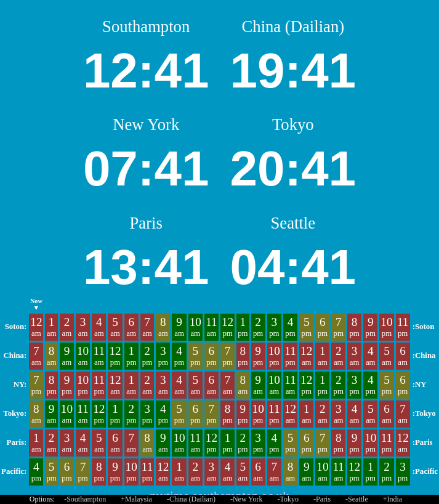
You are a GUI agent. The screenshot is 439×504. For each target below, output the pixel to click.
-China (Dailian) (191, 499)
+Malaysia (136, 499)
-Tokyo (288, 499)
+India (393, 499)
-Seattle (357, 499)
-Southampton (85, 499)
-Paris (322, 499)
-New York (247, 499)
